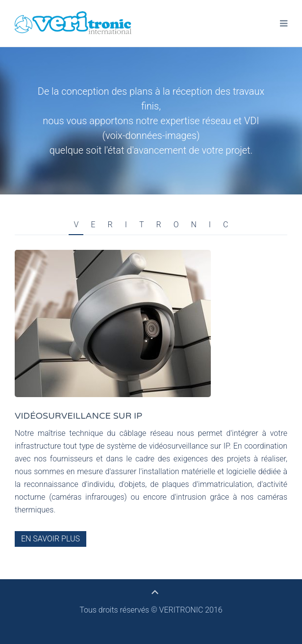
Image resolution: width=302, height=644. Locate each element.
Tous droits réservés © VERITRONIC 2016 (151, 610)
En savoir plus (50, 539)
